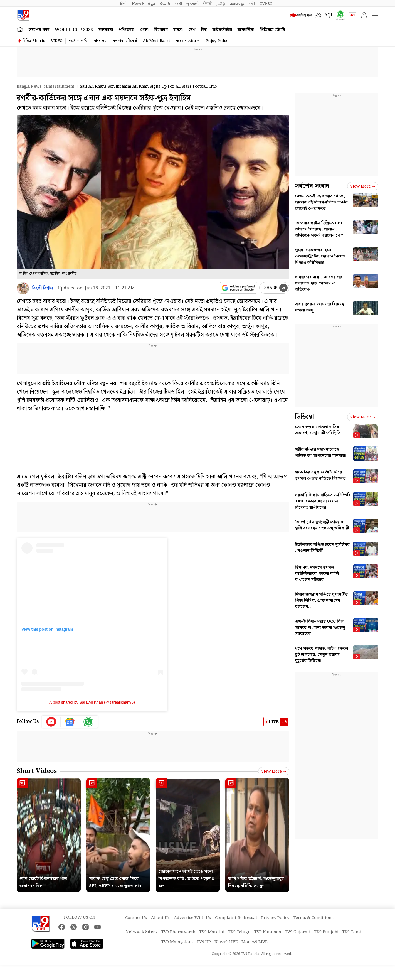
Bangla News (29, 87)
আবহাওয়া (100, 41)
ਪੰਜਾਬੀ (208, 4)
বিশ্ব (204, 30)
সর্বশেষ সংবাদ (312, 186)
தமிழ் (221, 4)
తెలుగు (165, 4)
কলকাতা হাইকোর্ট (125, 41)
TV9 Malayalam (177, 942)
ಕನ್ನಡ (152, 4)
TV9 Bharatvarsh (178, 932)
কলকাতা (106, 30)
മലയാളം (237, 4)
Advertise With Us (192, 918)
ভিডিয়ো (304, 417)
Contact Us (136, 918)
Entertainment (60, 87)
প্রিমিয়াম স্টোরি (272, 30)
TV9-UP (266, 4)
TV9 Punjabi (326, 932)
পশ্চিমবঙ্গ (126, 30)
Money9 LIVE (255, 942)
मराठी (178, 4)
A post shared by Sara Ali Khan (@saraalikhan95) (92, 702)
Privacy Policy (275, 918)
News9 (138, 4)
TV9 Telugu (239, 932)
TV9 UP (204, 942)
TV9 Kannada (268, 932)
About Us (160, 918)
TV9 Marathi (212, 932)
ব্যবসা (178, 30)
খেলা (144, 30)
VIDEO (57, 41)
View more (274, 772)
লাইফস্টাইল (222, 30)
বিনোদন (161, 30)
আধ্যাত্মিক (246, 30)
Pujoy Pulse (217, 41)
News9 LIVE (226, 942)
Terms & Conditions (313, 918)
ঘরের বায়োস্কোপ (188, 41)
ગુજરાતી (192, 4)
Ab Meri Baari (156, 41)
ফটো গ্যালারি (78, 41)
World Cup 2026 (74, 30)
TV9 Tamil (352, 932)
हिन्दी (124, 4)
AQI (328, 15)
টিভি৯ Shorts (34, 41)
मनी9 (252, 4)
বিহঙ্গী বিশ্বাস (42, 288)
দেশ (192, 30)
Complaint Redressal (236, 918)
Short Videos (37, 771)
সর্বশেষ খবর (39, 30)
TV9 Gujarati (298, 932)
